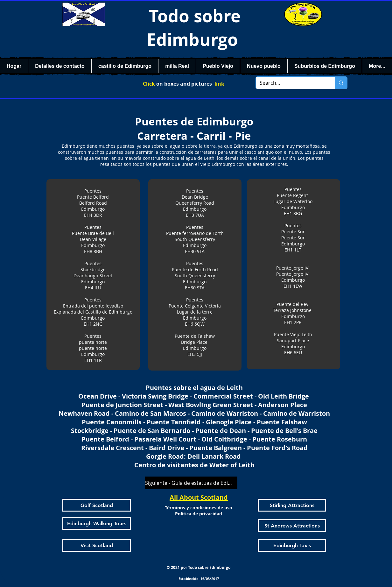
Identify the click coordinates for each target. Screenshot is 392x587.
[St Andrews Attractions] (292, 526)
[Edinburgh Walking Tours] (97, 523)
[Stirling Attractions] (292, 505)
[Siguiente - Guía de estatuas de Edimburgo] (191, 483)
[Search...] (290, 83)
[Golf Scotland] (97, 505)
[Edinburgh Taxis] (292, 545)
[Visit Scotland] (97, 545)
